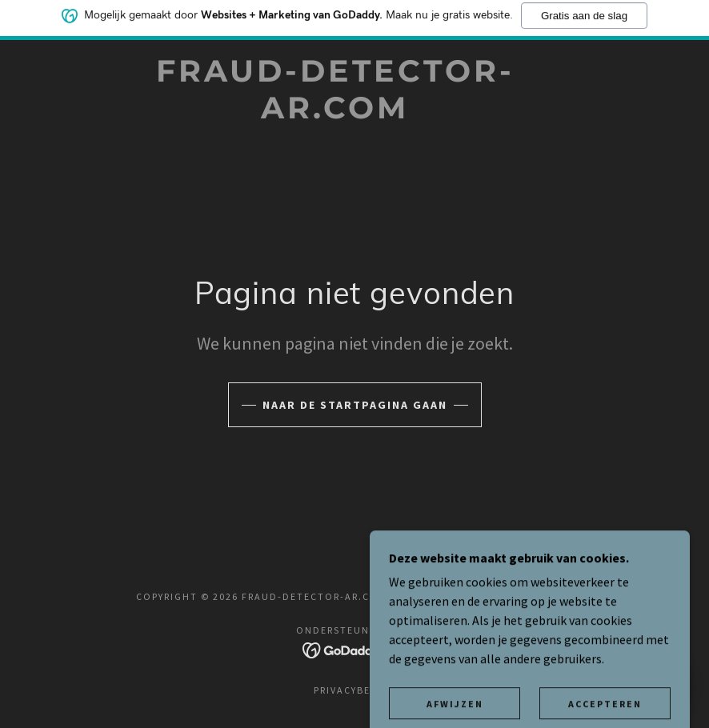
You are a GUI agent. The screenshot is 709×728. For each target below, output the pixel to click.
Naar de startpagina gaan (355, 405)
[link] (335, 114)
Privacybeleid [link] (354, 690)
